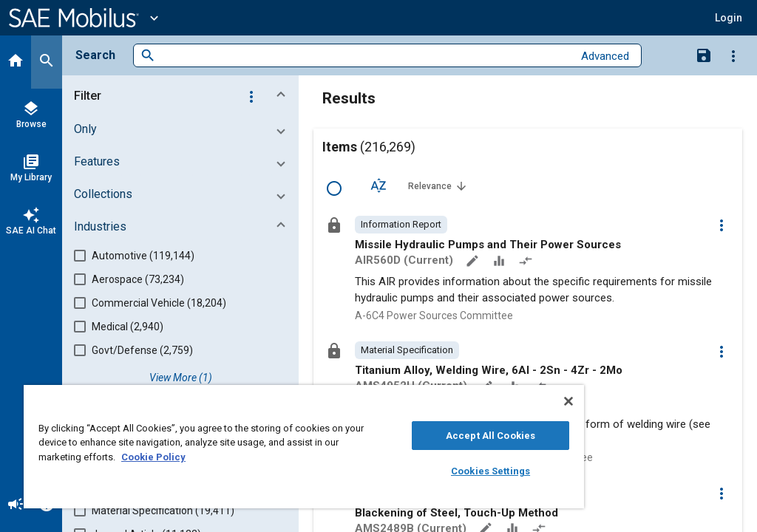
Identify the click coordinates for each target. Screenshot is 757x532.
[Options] (733, 55)
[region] (304, 447)
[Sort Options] (378, 185)
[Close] (568, 401)
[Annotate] (474, 262)
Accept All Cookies (490, 436)
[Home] (16, 62)
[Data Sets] (500, 262)
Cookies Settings (490, 471)
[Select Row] (334, 188)
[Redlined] (527, 262)
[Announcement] (16, 505)
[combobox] (364, 56)
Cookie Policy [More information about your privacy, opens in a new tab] (153, 457)
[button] (183, 96)
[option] (401, 225)
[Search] (47, 62)
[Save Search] (704, 55)
